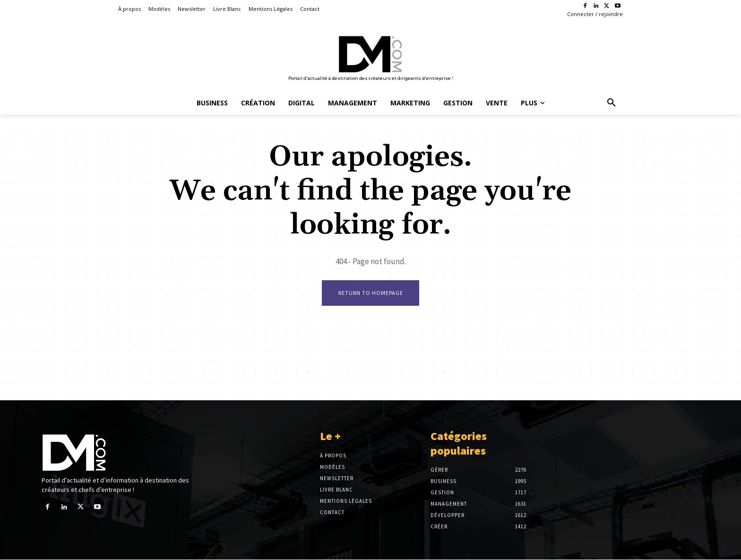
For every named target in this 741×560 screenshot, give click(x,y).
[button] (612, 103)
